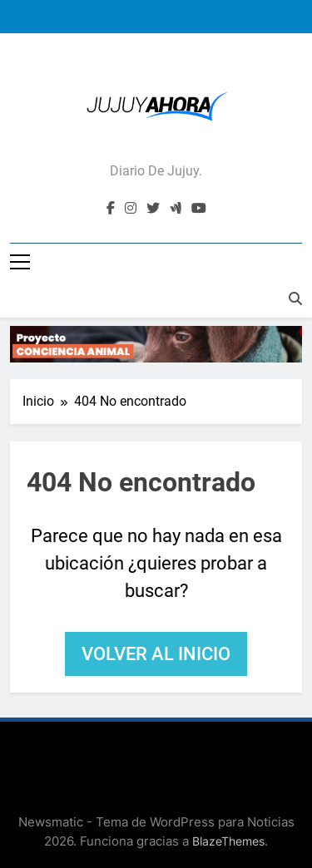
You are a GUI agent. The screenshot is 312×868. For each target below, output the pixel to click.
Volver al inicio (156, 654)
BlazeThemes (228, 841)
